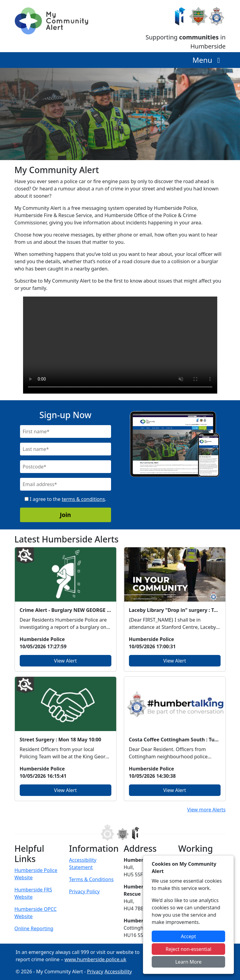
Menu (208, 60)
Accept (188, 936)
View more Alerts (206, 810)
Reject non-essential (189, 949)
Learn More (189, 962)
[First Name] (66, 431)
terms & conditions (83, 499)
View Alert (65, 661)
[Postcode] (66, 467)
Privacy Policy (85, 891)
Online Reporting (34, 928)
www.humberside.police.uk (96, 959)
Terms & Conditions (91, 879)
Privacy (95, 972)
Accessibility (118, 972)
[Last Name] (66, 449)
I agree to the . (65, 499)
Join (65, 515)
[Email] (66, 484)
